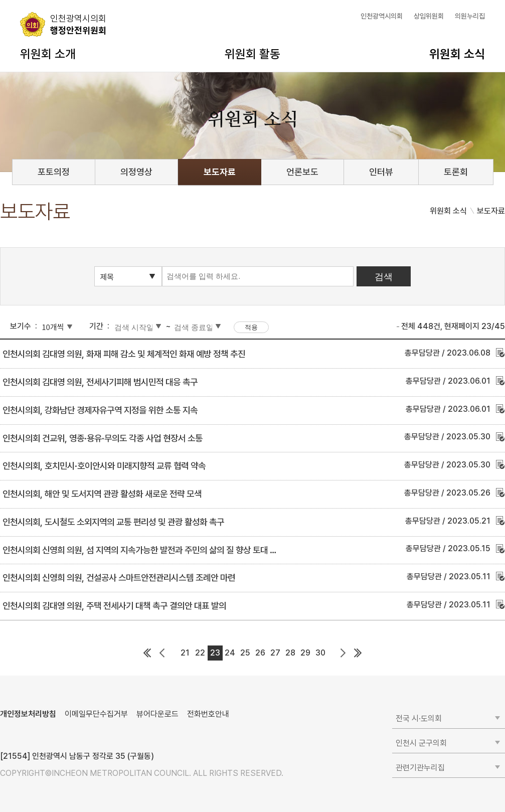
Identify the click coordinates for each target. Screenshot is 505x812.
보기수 (21, 326)
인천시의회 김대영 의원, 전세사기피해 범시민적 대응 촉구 (100, 382)
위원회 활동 (252, 54)
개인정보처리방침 (28, 714)
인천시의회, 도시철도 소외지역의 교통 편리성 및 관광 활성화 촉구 (113, 522)
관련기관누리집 (420, 768)
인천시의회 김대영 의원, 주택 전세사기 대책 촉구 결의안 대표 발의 (114, 606)
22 (200, 653)
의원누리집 (470, 16)
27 (275, 653)
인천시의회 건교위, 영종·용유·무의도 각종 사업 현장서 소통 (103, 438)
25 (245, 653)
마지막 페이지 (358, 653)
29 (305, 653)
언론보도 (302, 172)
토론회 (456, 172)
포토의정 (54, 172)
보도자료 (220, 172)
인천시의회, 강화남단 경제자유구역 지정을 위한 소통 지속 (100, 410)
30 (320, 653)
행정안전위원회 (78, 24)
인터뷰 (381, 172)
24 (230, 653)
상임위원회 (429, 16)
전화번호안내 (208, 714)
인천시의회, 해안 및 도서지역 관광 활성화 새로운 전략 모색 (102, 494)
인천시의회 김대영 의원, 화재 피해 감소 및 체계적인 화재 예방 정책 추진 (124, 354)
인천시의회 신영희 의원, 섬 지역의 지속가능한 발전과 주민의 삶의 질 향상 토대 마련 (144, 550)
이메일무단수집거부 (96, 714)
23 (215, 653)
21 (185, 653)
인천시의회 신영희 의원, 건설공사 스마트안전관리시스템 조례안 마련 (119, 578)
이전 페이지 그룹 (162, 653)
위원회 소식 (457, 54)
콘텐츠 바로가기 (26, 0)
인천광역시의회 (382, 16)
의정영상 (136, 172)
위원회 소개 (48, 54)
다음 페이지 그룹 (343, 653)
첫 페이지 (147, 653)
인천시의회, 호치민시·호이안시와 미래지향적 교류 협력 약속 (104, 466)
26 (260, 653)
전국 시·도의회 (419, 718)
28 (290, 653)
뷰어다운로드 (157, 714)
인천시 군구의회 (421, 743)
